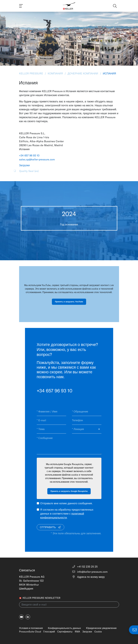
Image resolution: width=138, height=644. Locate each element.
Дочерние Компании (83, 73)
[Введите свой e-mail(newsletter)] (69, 605)
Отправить (50, 527)
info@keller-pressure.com (90, 572)
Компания (55, 73)
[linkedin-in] (28, 617)
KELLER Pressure (31, 73)
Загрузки (87, 632)
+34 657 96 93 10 (29, 155)
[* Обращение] (87, 411)
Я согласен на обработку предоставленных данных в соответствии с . (67, 514)
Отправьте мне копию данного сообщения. (67, 503)
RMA (77, 632)
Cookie (98, 632)
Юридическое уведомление (101, 628)
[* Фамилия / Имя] (51, 411)
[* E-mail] (51, 420)
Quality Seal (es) (29, 171)
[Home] (69, 6)
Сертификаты (65, 632)
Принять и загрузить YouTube (69, 302)
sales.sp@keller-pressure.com (37, 159)
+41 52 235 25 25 (85, 567)
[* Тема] (51, 429)
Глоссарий (49, 632)
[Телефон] (87, 420)
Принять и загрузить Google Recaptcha (69, 491)
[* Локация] (87, 429)
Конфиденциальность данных (64, 628)
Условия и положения (31, 628)
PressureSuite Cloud (30, 632)
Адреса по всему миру (88, 577)
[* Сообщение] (69, 444)
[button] (136, 221)
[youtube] (21, 617)
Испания (109, 73)
